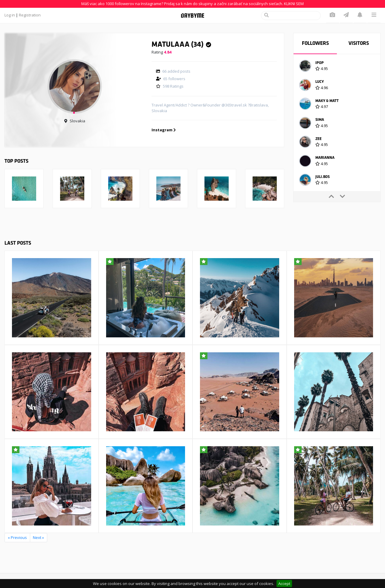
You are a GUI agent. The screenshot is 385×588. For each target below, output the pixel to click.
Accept (284, 584)
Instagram (164, 130)
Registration (30, 15)
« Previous (17, 537)
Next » (38, 537)
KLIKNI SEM (294, 4)
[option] (337, 67)
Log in (10, 15)
